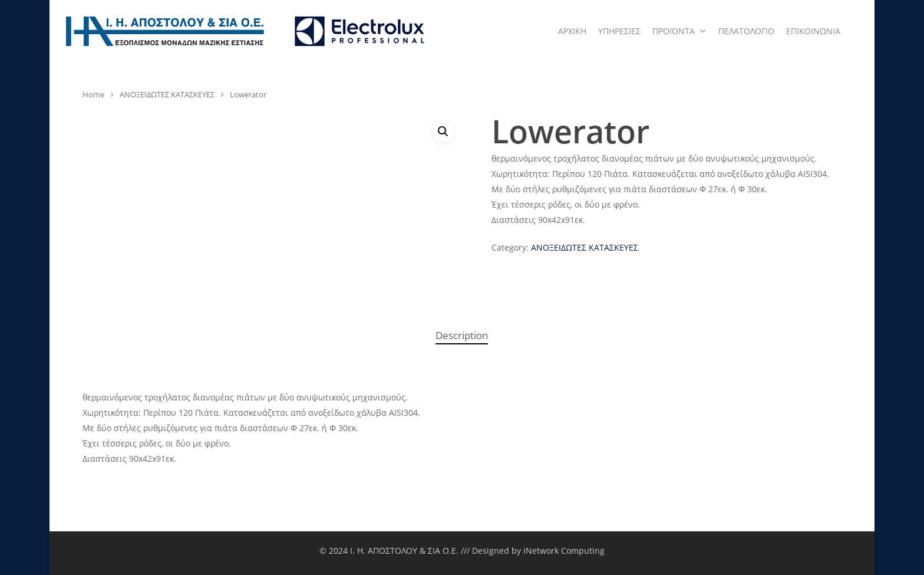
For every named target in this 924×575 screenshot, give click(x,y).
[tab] (462, 336)
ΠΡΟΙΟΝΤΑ (679, 31)
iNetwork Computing (564, 551)
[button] (443, 132)
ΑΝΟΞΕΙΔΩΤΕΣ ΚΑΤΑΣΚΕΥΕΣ (167, 94)
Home (93, 94)
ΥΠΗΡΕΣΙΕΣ (619, 31)
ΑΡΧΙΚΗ (572, 31)
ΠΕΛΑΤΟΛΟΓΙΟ (746, 31)
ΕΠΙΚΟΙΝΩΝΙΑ (813, 31)
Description (462, 335)
